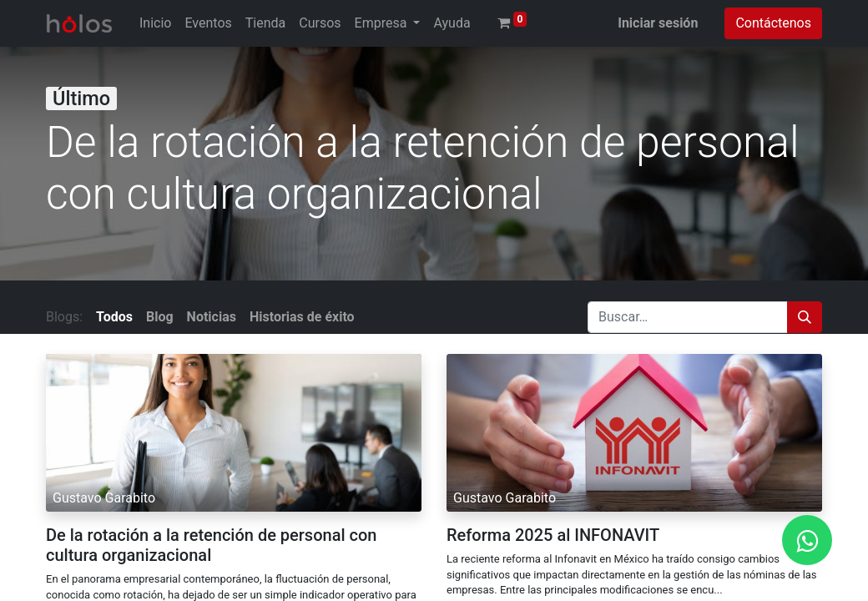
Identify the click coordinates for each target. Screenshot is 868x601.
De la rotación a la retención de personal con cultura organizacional (211, 545)
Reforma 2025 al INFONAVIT (553, 535)
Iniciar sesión (658, 23)
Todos (114, 317)
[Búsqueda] (805, 317)
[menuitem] (155, 23)
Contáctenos (773, 23)
